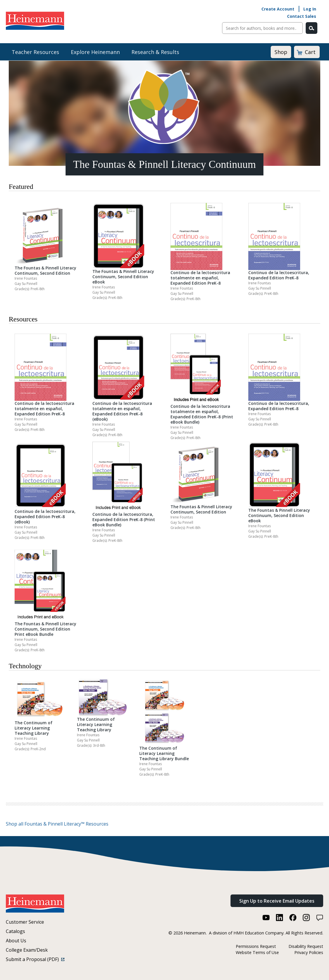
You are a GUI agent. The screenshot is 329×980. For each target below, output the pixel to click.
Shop (281, 52)
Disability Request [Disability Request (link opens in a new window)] (306, 946)
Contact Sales (302, 16)
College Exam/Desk (27, 950)
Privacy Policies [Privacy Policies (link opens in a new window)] (309, 952)
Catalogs (15, 931)
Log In (310, 9)
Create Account (278, 9)
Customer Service (25, 922)
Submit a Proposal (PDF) (35, 959)
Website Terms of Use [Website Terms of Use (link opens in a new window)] (257, 952)
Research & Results (155, 52)
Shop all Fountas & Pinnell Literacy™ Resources (57, 824)
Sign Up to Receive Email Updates (277, 901)
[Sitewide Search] (262, 28)
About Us (16, 941)
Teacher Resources (35, 52)
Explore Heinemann (95, 52)
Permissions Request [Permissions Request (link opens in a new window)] (256, 946)
